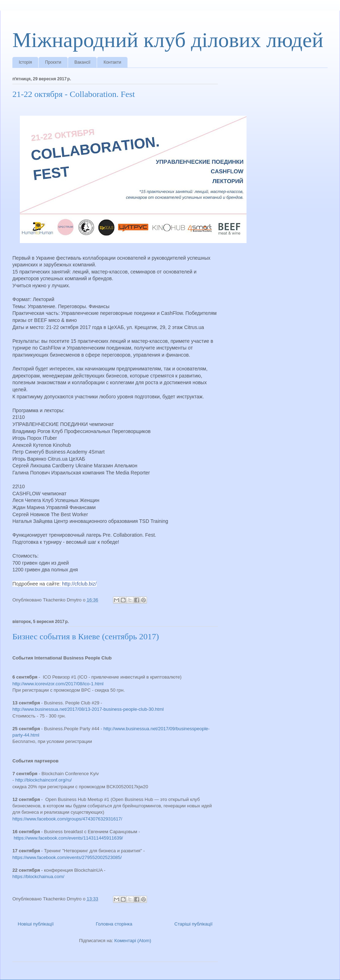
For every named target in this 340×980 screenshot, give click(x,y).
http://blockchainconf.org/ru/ (44, 780)
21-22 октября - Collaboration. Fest (74, 94)
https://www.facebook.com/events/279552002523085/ (67, 857)
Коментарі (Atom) (133, 941)
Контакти (112, 62)
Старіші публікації (193, 924)
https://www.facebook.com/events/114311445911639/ (69, 838)
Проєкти (53, 62)
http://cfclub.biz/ (79, 584)
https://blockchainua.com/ (38, 877)
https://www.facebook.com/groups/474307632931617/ (67, 819)
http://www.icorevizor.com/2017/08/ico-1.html (58, 684)
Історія (25, 62)
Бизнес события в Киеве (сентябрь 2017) (86, 636)
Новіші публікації (36, 924)
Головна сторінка (114, 924)
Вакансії (83, 62)
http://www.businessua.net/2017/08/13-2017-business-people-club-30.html (88, 709)
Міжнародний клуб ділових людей (168, 40)
